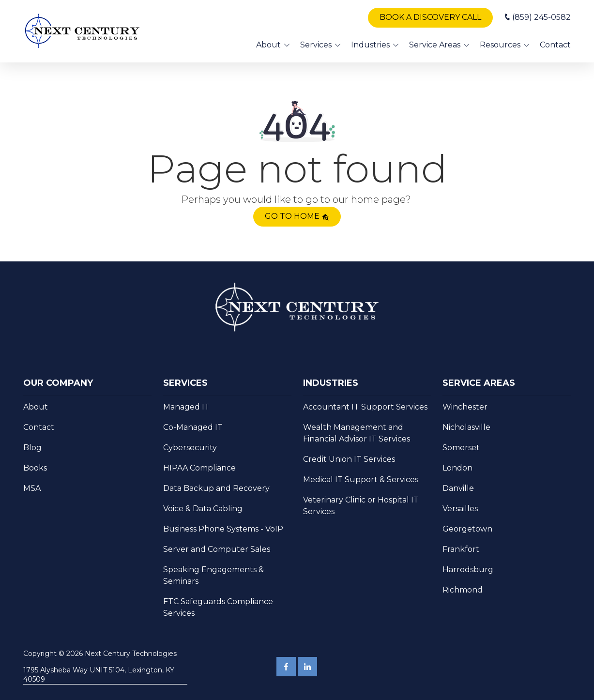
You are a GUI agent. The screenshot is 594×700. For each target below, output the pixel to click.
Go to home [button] (297, 216)
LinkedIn (307, 667)
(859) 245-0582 (541, 17)
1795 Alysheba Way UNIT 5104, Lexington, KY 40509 (99, 675)
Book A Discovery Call (430, 17)
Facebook (286, 667)
